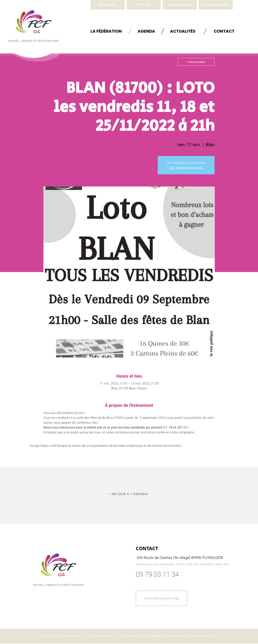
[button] (216, 5)
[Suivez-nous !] (108, 5)
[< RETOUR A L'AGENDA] (129, 494)
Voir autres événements (186, 168)
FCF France (131, 636)
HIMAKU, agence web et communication (182, 636)
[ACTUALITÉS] (183, 31)
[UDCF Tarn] (144, 5)
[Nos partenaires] (180, 5)
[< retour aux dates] (196, 62)
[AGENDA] (146, 31)
